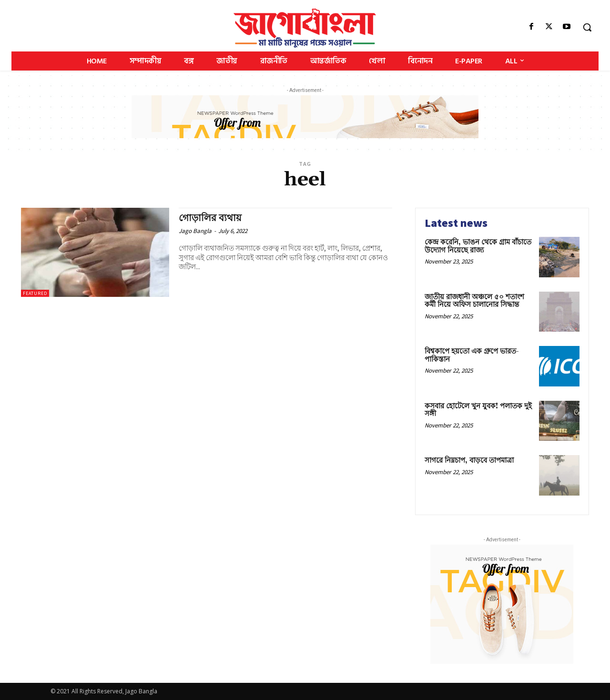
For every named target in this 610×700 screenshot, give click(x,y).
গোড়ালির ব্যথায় (212, 218)
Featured (35, 293)
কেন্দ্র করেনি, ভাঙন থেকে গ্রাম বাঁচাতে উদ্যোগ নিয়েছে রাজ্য (478, 246)
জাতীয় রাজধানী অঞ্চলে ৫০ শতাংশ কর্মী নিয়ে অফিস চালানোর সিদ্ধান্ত (474, 301)
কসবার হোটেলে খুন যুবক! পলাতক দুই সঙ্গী (478, 410)
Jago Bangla (195, 231)
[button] (587, 27)
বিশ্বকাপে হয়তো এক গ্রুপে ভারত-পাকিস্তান (472, 355)
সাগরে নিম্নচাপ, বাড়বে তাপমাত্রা (469, 461)
